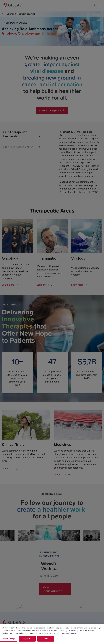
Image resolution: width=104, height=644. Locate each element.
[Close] (100, 629)
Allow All (46, 639)
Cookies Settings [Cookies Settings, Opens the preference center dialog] (8, 639)
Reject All (27, 639)
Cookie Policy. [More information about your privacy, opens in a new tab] (71, 634)
